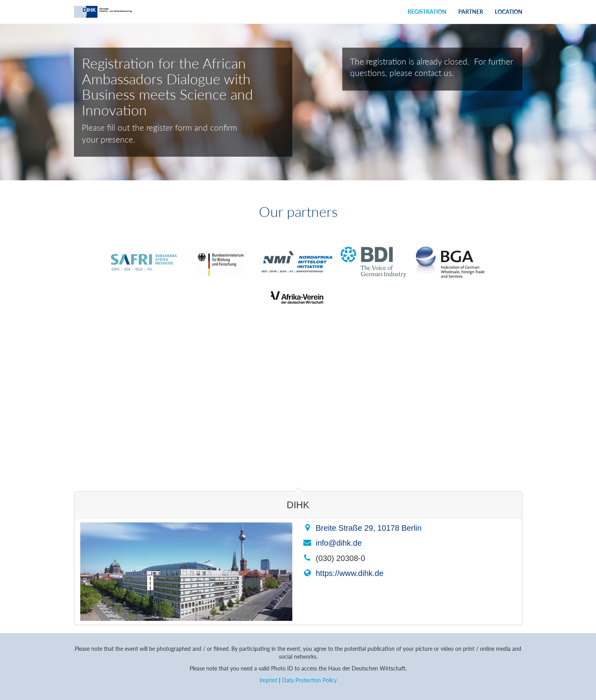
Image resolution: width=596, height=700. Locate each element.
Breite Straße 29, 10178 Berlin (369, 528)
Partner (471, 12)
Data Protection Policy (309, 680)
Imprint (268, 680)
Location (509, 12)
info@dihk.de (339, 543)
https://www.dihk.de (350, 573)
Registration (427, 12)
